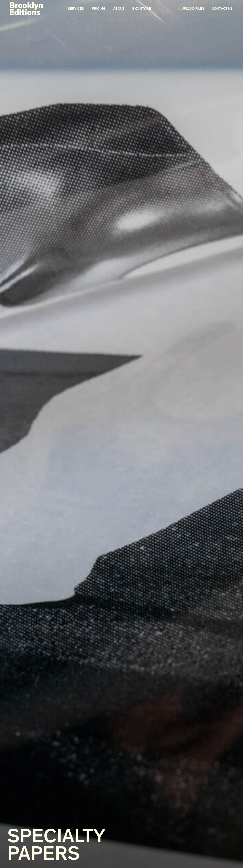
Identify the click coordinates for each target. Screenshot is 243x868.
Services (76, 8)
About (119, 8)
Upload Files (193, 8)
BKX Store (142, 8)
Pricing (99, 8)
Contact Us (222, 8)
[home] (26, 9)
